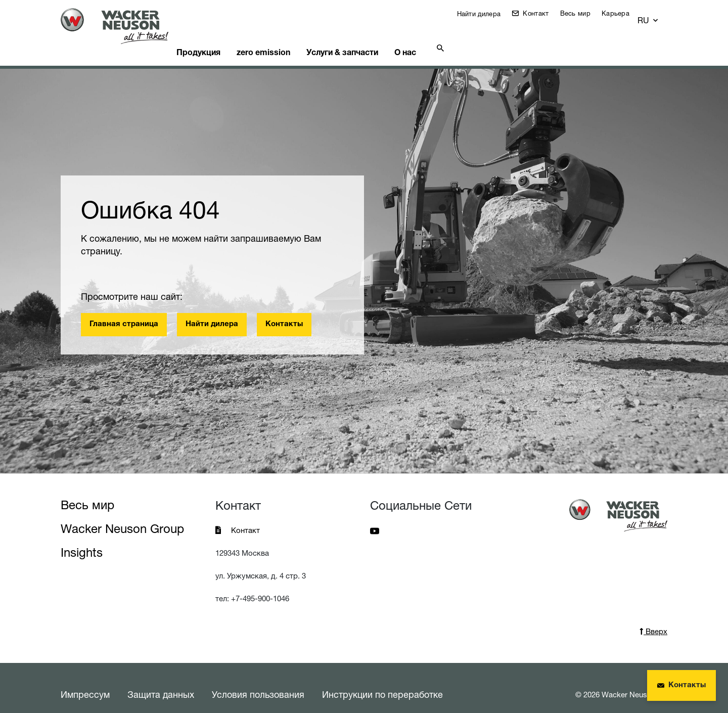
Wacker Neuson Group (122, 516)
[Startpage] (122, 26)
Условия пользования (258, 682)
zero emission (287, 38)
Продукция (217, 38)
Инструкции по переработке (382, 682)
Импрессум (85, 682)
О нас (441, 38)
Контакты (284, 312)
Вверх (653, 619)
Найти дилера (485, 14)
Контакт (542, 13)
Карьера (623, 13)
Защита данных (161, 682)
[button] (658, 16)
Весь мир (583, 13)
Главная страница (124, 312)
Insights (82, 540)
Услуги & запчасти (371, 38)
